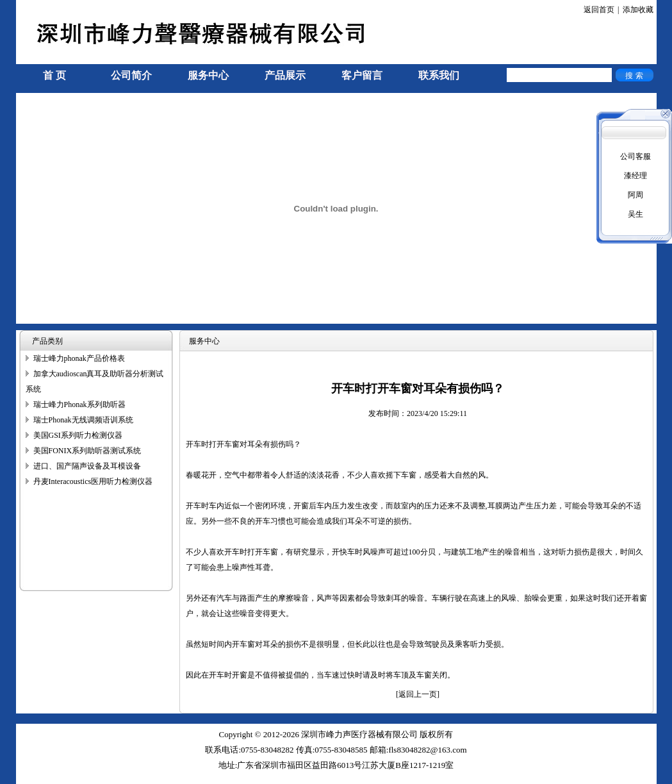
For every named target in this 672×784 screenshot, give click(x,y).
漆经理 (635, 176)
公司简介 (131, 75)
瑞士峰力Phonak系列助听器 (79, 405)
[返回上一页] (418, 694)
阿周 (635, 195)
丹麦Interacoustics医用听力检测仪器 (93, 481)
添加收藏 (638, 10)
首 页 (54, 75)
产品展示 (285, 75)
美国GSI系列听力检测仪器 (78, 435)
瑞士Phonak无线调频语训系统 (83, 420)
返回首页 (599, 10)
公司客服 (635, 156)
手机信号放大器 (43, 778)
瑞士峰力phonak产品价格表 (79, 358)
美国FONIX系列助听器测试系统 (87, 451)
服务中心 (208, 75)
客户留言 (362, 75)
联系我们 (439, 75)
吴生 (635, 214)
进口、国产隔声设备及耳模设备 (87, 466)
